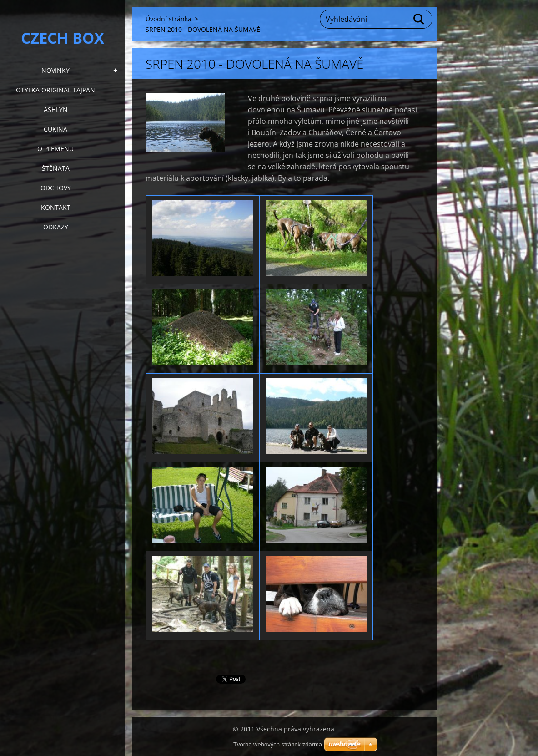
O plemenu (55, 149)
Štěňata (56, 168)
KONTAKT (56, 207)
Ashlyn (56, 109)
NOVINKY (55, 70)
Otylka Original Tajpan (55, 90)
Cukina (55, 129)
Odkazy (56, 227)
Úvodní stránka (168, 19)
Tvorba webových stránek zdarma (278, 744)
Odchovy (56, 188)
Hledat (419, 19)
